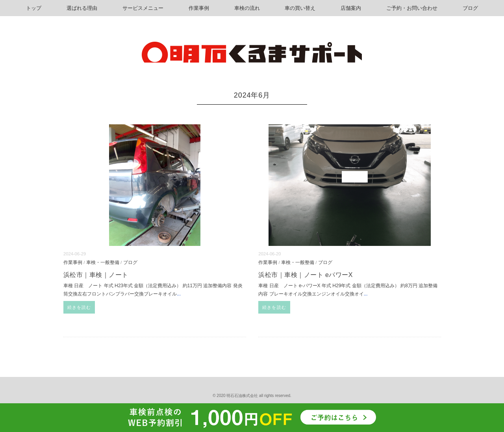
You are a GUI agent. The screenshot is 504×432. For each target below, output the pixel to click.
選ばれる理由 (82, 8)
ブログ (470, 8)
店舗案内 (351, 8)
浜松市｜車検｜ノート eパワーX (306, 275)
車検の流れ (247, 8)
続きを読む (79, 307)
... (179, 294)
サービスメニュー (143, 8)
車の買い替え (300, 8)
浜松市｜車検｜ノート (96, 275)
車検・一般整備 (103, 262)
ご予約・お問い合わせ (412, 8)
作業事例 (199, 8)
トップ (34, 8)
